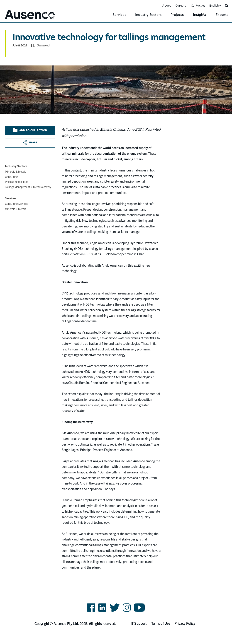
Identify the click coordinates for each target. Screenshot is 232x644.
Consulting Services (17, 204)
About (167, 6)
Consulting (11, 177)
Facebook (91, 611)
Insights (200, 15)
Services (119, 15)
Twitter (115, 611)
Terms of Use (161, 623)
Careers (181, 6)
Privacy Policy (185, 623)
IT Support (139, 623)
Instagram (127, 611)
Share (30, 142)
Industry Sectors (148, 15)
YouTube (139, 611)
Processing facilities (16, 182)
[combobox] (215, 6)
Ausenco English (16, 20)
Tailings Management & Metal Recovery (28, 187)
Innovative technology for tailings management (109, 37)
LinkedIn (102, 611)
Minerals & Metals (15, 171)
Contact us (198, 6)
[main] (116, 301)
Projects (177, 15)
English (214, 6)
